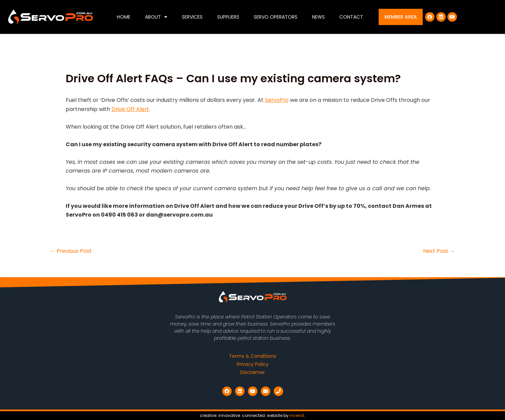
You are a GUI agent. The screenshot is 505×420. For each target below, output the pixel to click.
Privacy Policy (253, 364)
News (318, 17)
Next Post (439, 251)
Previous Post (71, 251)
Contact (351, 17)
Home (124, 17)
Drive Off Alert (131, 109)
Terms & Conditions (252, 356)
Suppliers (228, 17)
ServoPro (277, 100)
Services (192, 17)
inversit (297, 415)
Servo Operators (276, 17)
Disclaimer (252, 372)
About (156, 17)
